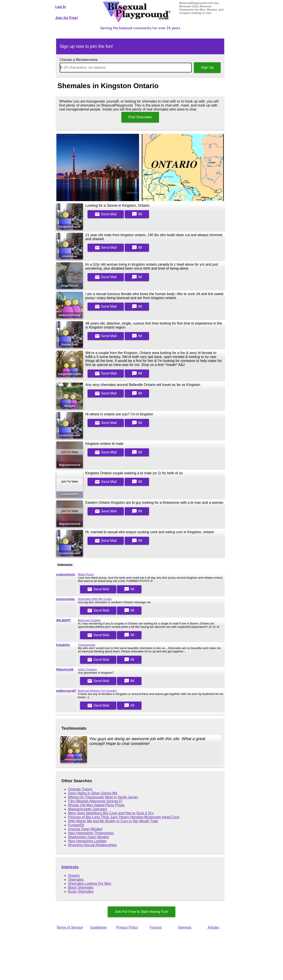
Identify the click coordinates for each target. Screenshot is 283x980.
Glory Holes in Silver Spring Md (93, 793)
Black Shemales (81, 888)
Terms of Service (70, 927)
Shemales (76, 880)
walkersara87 (66, 691)
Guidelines (98, 927)
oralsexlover (66, 574)
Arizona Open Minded (85, 829)
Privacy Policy (127, 927)
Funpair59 (76, 825)
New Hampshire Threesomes (91, 833)
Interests (70, 867)
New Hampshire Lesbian (87, 841)
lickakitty (63, 645)
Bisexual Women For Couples (97, 691)
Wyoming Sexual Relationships (92, 845)
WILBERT (64, 620)
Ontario (74, 876)
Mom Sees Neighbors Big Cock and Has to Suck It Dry (111, 813)
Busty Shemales (81, 892)
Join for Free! (67, 18)
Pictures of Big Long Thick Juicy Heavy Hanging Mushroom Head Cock (124, 817)
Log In (61, 7)
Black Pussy (86, 574)
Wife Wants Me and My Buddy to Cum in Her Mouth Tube (113, 821)
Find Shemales (140, 117)
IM (137, 214)
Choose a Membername (79, 60)
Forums (156, 927)
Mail (106, 214)
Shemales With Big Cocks (95, 599)
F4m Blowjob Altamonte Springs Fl (95, 801)
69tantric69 (65, 669)
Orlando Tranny (80, 789)
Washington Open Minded (88, 837)
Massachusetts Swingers (88, 809)
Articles (213, 927)
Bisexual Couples (89, 620)
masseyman (65, 599)
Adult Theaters (87, 669)
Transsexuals (87, 645)
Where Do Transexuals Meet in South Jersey (103, 797)
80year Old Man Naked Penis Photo (96, 805)
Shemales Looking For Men (90, 884)
